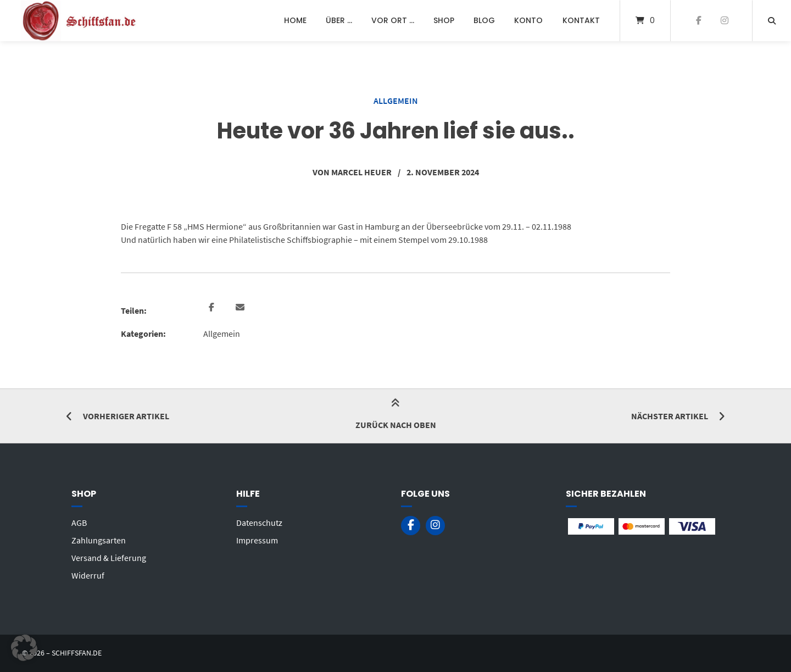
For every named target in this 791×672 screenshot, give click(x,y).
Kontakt (581, 20)
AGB (79, 523)
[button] (213, 308)
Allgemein (396, 101)
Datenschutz (259, 523)
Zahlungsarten (99, 540)
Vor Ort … (393, 20)
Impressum (257, 540)
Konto (528, 20)
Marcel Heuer (361, 172)
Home (295, 20)
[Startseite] (80, 21)
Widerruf (88, 575)
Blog (484, 20)
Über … (339, 20)
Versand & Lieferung (109, 558)
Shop (444, 20)
